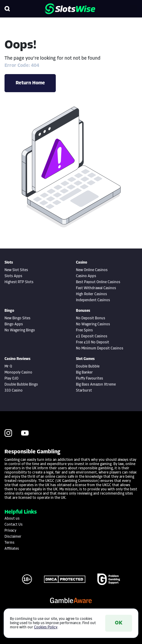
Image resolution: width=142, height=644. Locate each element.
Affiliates (12, 549)
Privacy (10, 531)
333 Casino (14, 391)
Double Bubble (88, 367)
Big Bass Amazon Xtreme (96, 385)
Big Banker (84, 373)
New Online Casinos (92, 270)
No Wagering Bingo (20, 330)
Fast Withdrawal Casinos (96, 288)
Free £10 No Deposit (93, 342)
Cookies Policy (46, 627)
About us (12, 519)
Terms (9, 543)
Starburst (84, 391)
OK (119, 623)
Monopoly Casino (18, 373)
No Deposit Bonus (91, 318)
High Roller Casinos (92, 294)
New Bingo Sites (17, 318)
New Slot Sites (16, 270)
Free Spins (84, 330)
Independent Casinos (93, 300)
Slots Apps (13, 276)
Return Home (30, 83)
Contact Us (14, 525)
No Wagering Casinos (93, 324)
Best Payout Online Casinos (98, 282)
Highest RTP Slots (19, 282)
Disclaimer (13, 537)
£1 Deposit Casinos (92, 336)
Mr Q (8, 367)
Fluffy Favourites (90, 379)
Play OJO (11, 379)
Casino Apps (86, 276)
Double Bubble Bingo (21, 385)
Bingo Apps (14, 324)
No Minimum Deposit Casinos (100, 349)
